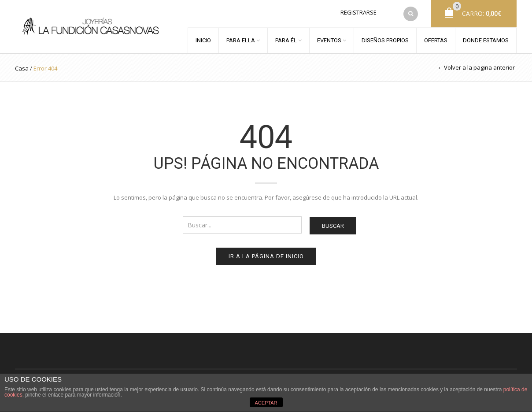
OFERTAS (436, 40)
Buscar (333, 226)
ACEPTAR (266, 403)
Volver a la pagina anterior (479, 67)
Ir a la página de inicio (266, 256)
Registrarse (358, 12)
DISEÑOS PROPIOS (385, 40)
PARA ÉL (286, 40)
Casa (22, 68)
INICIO (203, 40)
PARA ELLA (241, 40)
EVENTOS (329, 40)
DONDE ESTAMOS (486, 40)
